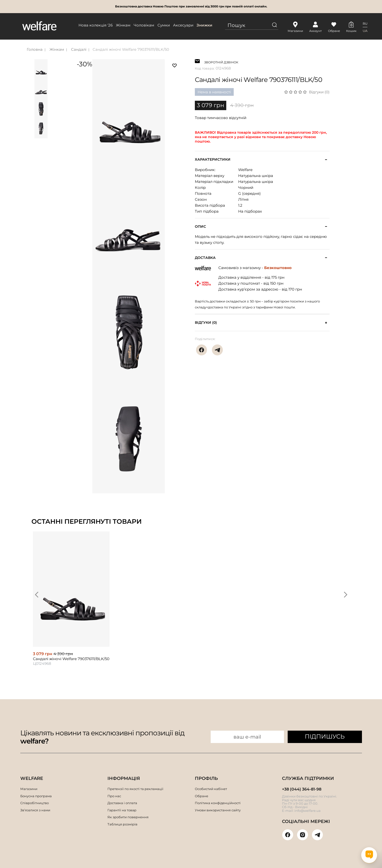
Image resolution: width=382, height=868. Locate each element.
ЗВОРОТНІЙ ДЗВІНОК (221, 62)
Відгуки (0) (319, 92)
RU (365, 24)
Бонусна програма (36, 796)
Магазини (29, 789)
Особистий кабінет (211, 789)
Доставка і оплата (122, 803)
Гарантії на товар (122, 810)
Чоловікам (144, 25)
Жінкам (123, 25)
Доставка (205, 258)
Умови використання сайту (218, 810)
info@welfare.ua (307, 811)
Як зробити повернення (128, 817)
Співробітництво (35, 803)
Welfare (245, 170)
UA (365, 31)
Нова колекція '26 (96, 25)
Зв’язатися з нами (35, 810)
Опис (200, 227)
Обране (202, 796)
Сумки (164, 25)
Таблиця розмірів (122, 824)
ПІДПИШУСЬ (325, 736)
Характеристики (213, 160)
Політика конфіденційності (218, 803)
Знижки (204, 25)
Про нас (114, 796)
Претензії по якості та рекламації (135, 789)
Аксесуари (183, 25)
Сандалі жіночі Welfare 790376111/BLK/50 (131, 49)
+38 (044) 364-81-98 (302, 789)
